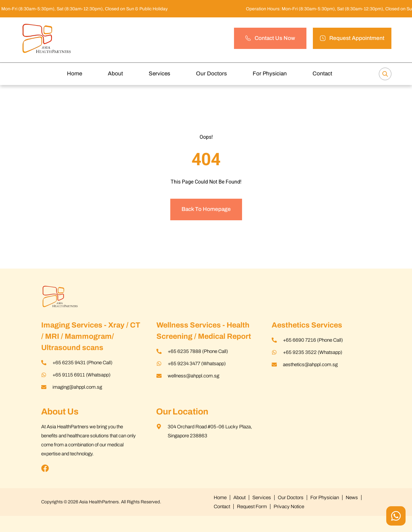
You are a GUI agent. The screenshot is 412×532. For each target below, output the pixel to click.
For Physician (270, 74)
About (115, 74)
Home (75, 74)
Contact (322, 74)
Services (159, 74)
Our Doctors (211, 74)
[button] (352, 38)
